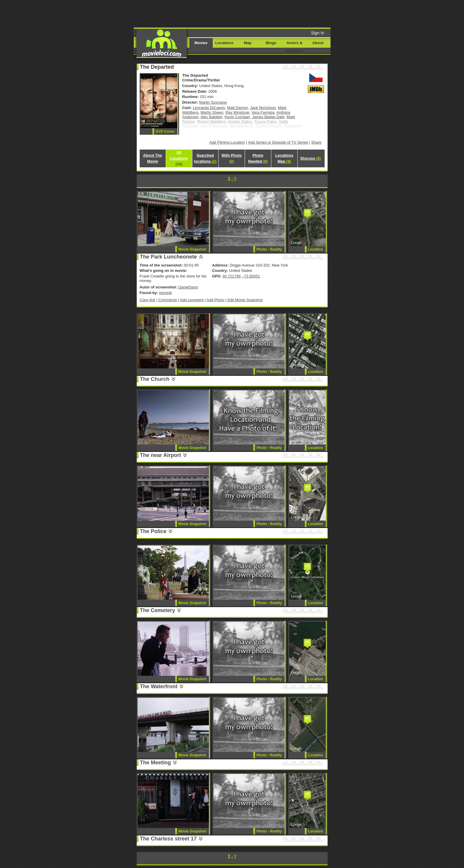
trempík (166, 293)
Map (248, 43)
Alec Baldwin (211, 117)
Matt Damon (237, 108)
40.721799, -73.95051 (241, 276)
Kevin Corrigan (237, 117)
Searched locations (205, 158)
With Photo (231, 158)
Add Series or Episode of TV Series (278, 142)
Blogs (271, 43)
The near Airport (161, 455)
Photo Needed (258, 158)
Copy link (148, 300)
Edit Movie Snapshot (245, 300)
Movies (201, 43)
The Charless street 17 (168, 839)
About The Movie (152, 158)
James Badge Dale (268, 117)
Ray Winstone (237, 112)
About (318, 43)
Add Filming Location (227, 142)
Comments (168, 300)
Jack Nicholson (263, 108)
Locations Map (284, 158)
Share (316, 142)
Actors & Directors (295, 47)
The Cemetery (158, 610)
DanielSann (188, 287)
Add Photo (216, 300)
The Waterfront (159, 686)
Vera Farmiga (263, 112)
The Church (155, 379)
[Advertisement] (277, 13)
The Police (153, 531)
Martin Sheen (212, 112)
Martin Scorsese (213, 102)
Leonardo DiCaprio (209, 108)
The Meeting (156, 763)
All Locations (179, 158)
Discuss (311, 158)
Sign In (318, 33)
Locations (224, 43)
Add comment (192, 300)
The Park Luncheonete (169, 257)
